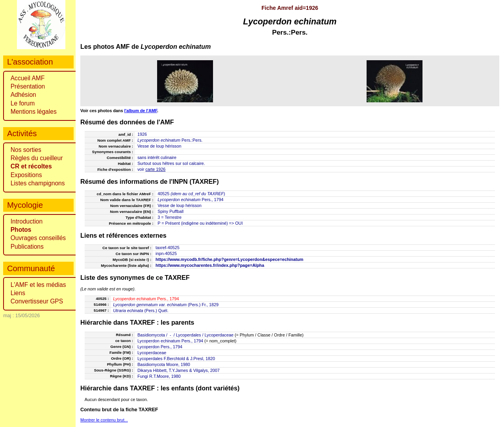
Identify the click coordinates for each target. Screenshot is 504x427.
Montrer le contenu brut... (104, 420)
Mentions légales (34, 112)
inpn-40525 (166, 253)
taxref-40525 (168, 248)
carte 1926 (155, 169)
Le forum (23, 103)
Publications (27, 247)
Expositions (26, 175)
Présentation (28, 86)
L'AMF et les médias (38, 285)
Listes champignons (38, 183)
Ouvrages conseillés (38, 238)
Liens (18, 293)
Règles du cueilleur (37, 158)
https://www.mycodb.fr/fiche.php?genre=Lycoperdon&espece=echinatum (229, 259)
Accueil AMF (28, 78)
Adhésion (23, 95)
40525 (163, 194)
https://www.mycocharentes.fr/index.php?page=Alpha (210, 265)
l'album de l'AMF (141, 111)
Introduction (27, 221)
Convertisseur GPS (37, 301)
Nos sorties (26, 150)
